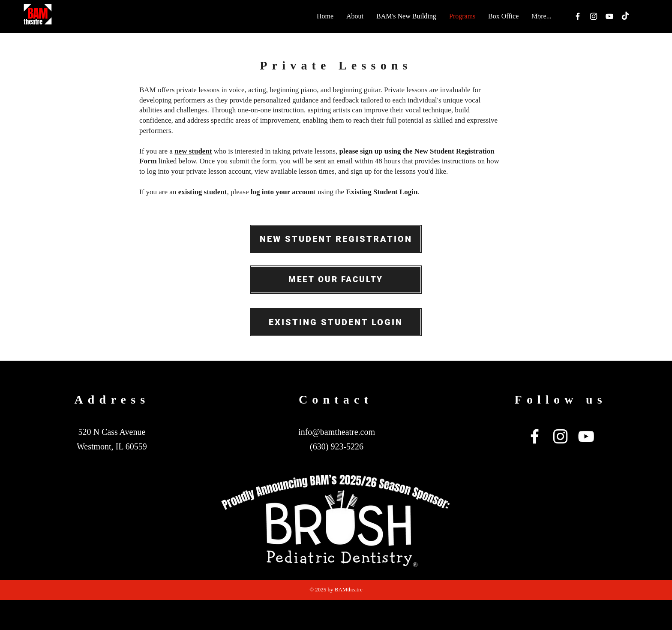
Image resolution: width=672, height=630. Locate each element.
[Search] (537, 17)
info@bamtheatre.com (337, 432)
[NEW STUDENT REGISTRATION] (336, 239)
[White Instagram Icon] (594, 16)
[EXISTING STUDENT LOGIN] (336, 322)
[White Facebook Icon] (578, 16)
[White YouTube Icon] (609, 16)
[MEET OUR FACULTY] (336, 280)
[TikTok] (625, 16)
